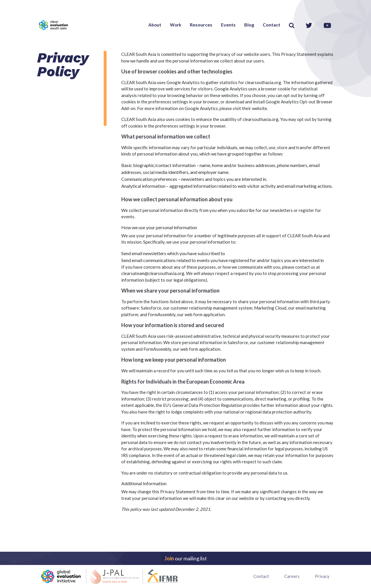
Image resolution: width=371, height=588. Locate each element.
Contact (271, 25)
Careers (292, 576)
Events (228, 25)
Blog (249, 25)
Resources (201, 25)
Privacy (322, 576)
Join (169, 558)
